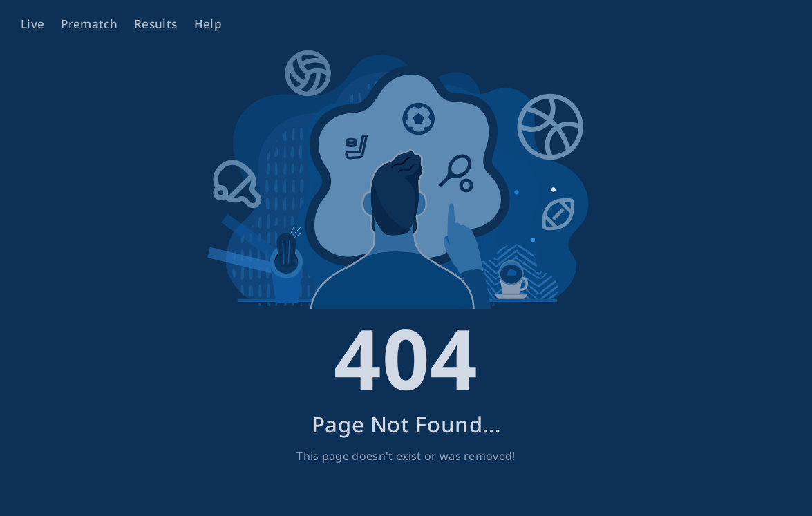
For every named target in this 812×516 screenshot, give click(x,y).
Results (155, 24)
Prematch (89, 24)
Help (208, 24)
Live (32, 24)
